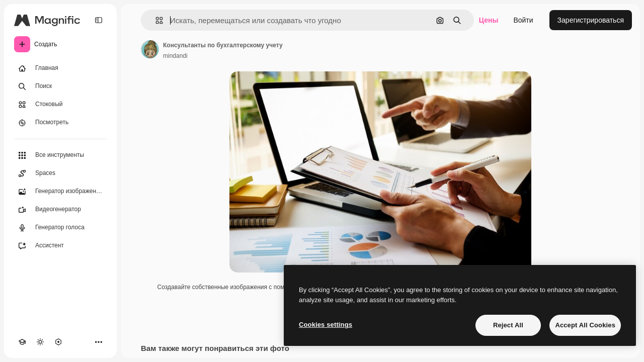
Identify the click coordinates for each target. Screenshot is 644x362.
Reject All (508, 325)
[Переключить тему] (40, 342)
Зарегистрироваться (591, 20)
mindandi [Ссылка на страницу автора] (175, 56)
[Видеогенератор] (60, 210)
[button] (155, 20)
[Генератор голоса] (60, 228)
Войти (523, 20)
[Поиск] (60, 86)
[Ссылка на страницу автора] (150, 49)
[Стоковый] (60, 105)
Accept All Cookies (585, 325)
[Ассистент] (60, 246)
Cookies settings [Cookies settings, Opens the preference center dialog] (326, 325)
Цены (489, 20)
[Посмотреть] (60, 123)
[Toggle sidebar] (99, 20)
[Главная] (60, 68)
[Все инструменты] (60, 155)
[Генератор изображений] (60, 192)
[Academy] (22, 342)
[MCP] (58, 342)
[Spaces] (60, 173)
